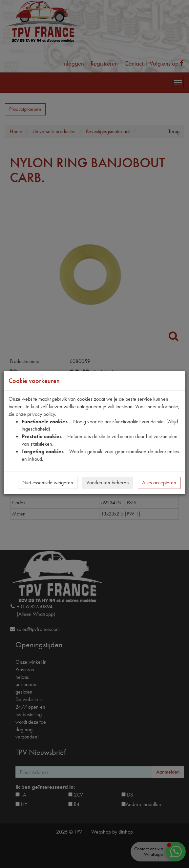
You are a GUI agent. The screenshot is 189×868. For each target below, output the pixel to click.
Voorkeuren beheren (108, 483)
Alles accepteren (159, 483)
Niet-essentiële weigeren (48, 483)
